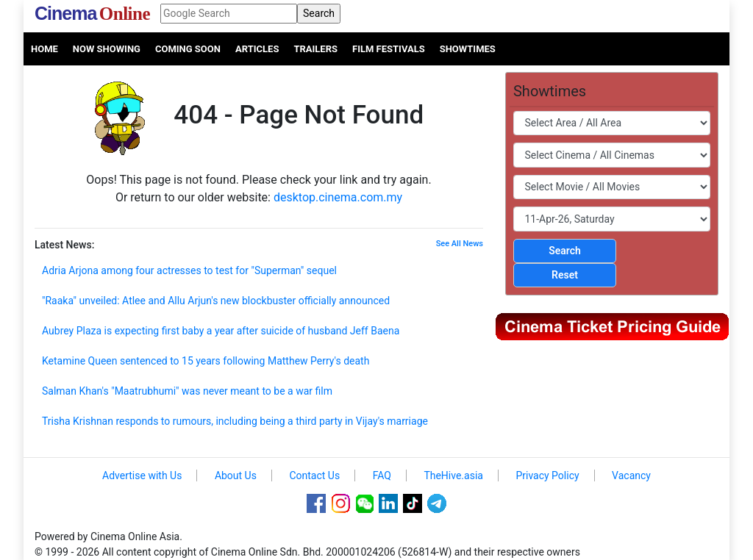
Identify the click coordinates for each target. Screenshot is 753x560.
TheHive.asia (453, 475)
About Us (236, 475)
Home (44, 49)
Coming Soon (188, 49)
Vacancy (631, 475)
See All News (460, 244)
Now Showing (107, 49)
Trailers (315, 49)
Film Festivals (389, 49)
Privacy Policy (547, 475)
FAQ (382, 475)
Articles (257, 49)
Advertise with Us (142, 475)
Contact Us (314, 475)
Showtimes (468, 49)
